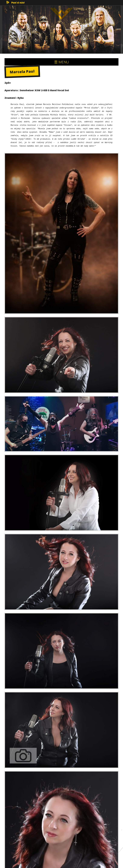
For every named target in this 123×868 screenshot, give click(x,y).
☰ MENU (62, 62)
